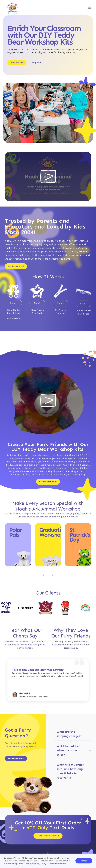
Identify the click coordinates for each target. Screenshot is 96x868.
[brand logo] (12, 8)
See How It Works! (48, 482)
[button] (89, 8)
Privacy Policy (40, 864)
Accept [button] (84, 861)
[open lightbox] (48, 176)
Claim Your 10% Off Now (48, 836)
